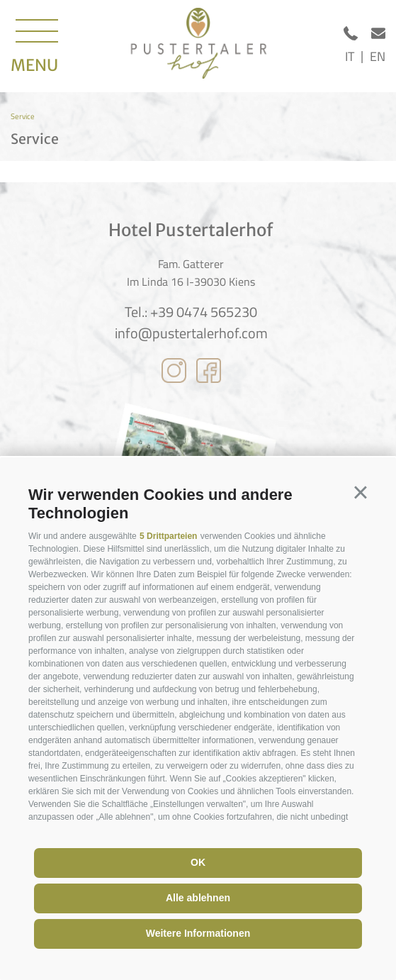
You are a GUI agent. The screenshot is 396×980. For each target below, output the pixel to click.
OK (198, 862)
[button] (361, 493)
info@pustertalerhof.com (191, 333)
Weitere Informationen (198, 933)
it (350, 56)
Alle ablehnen (198, 898)
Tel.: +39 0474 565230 (191, 312)
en (378, 56)
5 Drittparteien (168, 536)
